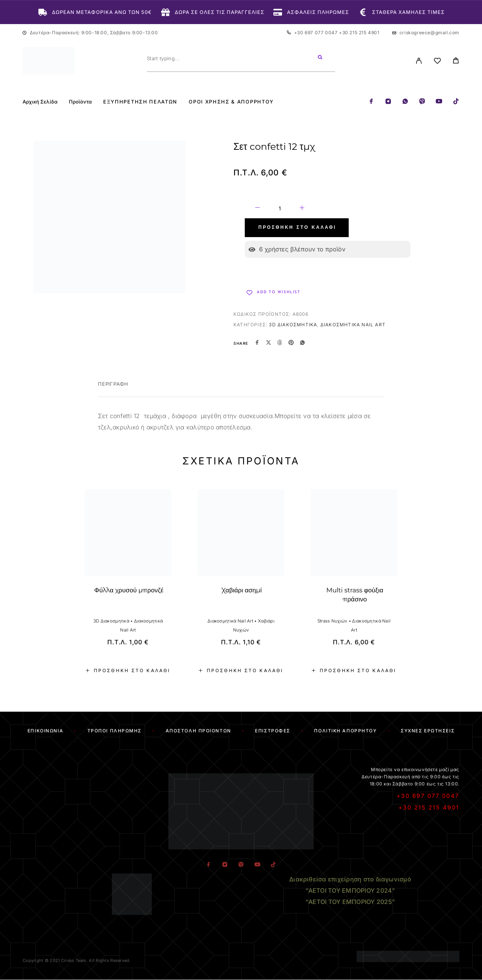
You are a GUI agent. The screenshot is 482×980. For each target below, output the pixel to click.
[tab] (113, 389)
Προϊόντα (80, 102)
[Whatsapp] (405, 102)
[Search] (320, 58)
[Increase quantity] (302, 209)
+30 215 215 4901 (359, 33)
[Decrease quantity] (258, 209)
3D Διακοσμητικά (293, 325)
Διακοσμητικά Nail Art (353, 325)
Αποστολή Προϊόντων (198, 731)
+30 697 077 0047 (317, 33)
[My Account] (419, 61)
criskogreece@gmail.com (429, 33)
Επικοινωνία (45, 731)
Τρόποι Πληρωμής (114, 731)
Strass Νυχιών (333, 621)
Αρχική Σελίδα (40, 102)
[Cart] (456, 62)
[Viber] (422, 102)
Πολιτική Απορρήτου (345, 731)
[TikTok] (456, 102)
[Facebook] (371, 102)
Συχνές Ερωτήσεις (428, 731)
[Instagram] (388, 102)
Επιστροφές (273, 731)
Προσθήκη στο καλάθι (297, 228)
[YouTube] (439, 102)
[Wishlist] (437, 62)
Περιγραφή (113, 384)
